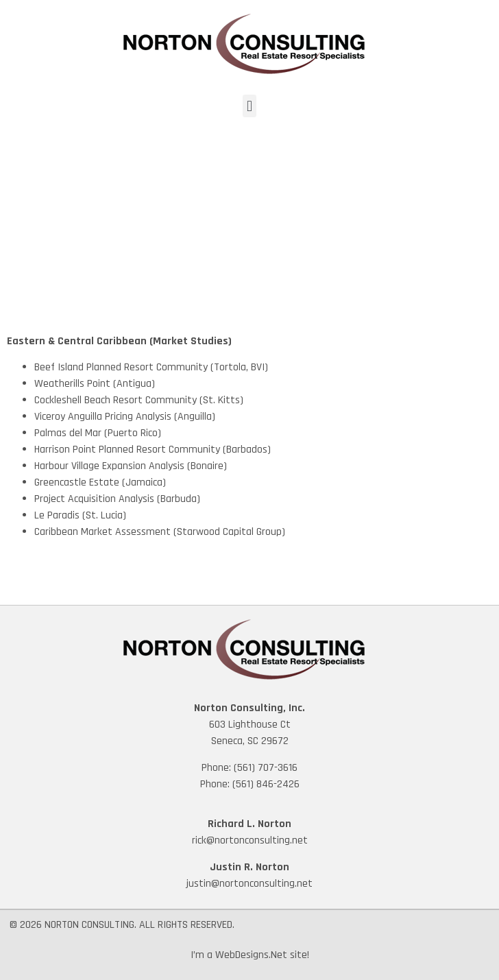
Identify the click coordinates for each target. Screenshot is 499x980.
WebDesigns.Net (251, 955)
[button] (249, 106)
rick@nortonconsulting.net (250, 840)
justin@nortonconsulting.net (249, 884)
